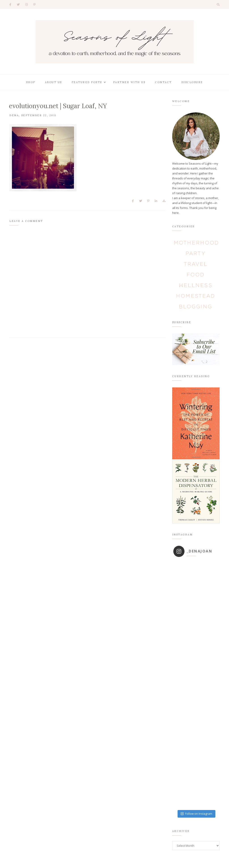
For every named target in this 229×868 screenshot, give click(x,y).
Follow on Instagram (196, 814)
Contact (163, 82)
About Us (53, 82)
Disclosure (192, 82)
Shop (31, 82)
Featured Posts (87, 82)
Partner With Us (129, 82)
